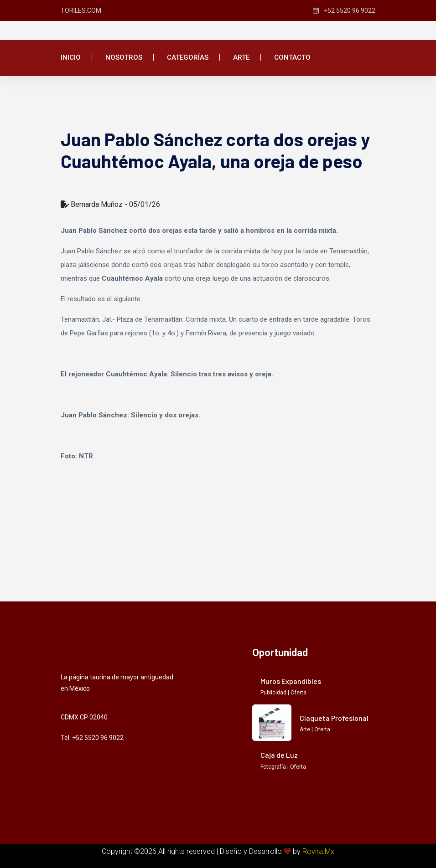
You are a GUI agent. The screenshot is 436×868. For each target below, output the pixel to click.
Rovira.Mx (318, 851)
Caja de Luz (279, 755)
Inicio (71, 57)
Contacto (292, 57)
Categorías (188, 57)
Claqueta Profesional (334, 718)
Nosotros (124, 57)
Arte (241, 57)
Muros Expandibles (291, 681)
